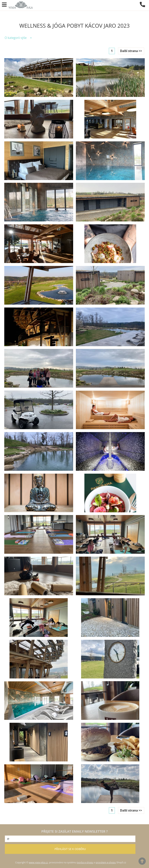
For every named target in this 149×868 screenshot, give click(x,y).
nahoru (143, 862)
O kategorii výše (16, 38)
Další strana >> (131, 51)
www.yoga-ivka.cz (38, 862)
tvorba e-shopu (85, 862)
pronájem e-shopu (106, 862)
